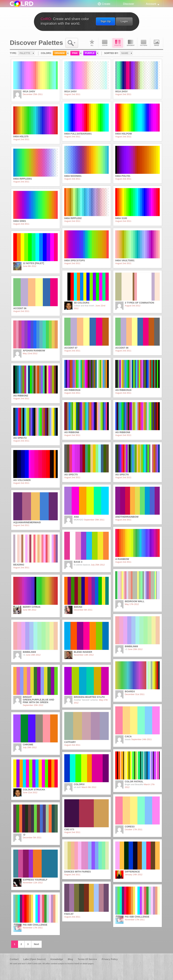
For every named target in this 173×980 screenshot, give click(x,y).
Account (151, 4)
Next (36, 944)
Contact (14, 959)
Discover (128, 4)
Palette (118, 43)
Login (124, 21)
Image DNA (157, 43)
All (92, 43)
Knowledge (57, 959)
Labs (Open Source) (35, 959)
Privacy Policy (110, 959)
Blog (70, 959)
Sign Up (106, 21)
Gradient (131, 43)
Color (105, 43)
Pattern (144, 43)
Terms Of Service (87, 959)
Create (106, 4)
